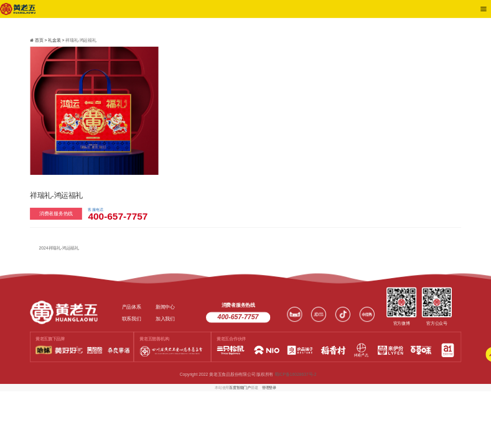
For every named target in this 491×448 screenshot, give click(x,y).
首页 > (41, 40)
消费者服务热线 (56, 213)
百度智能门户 (240, 387)
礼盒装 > (57, 40)
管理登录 (269, 387)
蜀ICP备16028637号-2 (295, 375)
